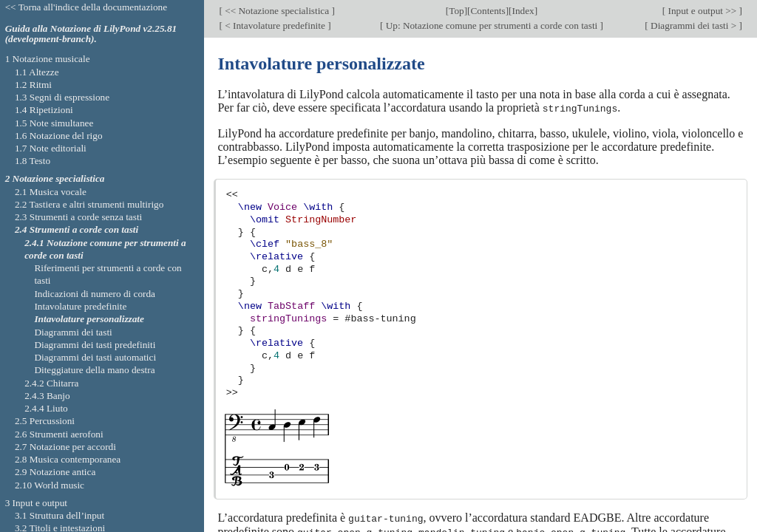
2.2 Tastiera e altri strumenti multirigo (89, 204)
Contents (488, 11)
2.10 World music (50, 485)
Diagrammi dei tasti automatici (95, 357)
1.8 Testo (33, 161)
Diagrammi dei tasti (73, 332)
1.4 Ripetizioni (44, 110)
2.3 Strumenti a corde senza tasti (78, 217)
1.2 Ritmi (33, 85)
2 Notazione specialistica (55, 178)
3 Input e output (36, 503)
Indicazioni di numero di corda (95, 294)
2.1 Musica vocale (51, 192)
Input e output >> (702, 11)
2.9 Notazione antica (55, 472)
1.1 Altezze (37, 72)
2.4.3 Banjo (47, 396)
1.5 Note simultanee (54, 123)
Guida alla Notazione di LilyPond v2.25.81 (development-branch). (91, 34)
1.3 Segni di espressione (62, 97)
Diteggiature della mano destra (94, 370)
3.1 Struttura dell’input (60, 515)
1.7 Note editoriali (51, 148)
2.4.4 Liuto (46, 408)
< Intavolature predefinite (275, 25)
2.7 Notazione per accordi (65, 447)
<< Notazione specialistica (277, 11)
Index (523, 11)
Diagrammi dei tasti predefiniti (95, 345)
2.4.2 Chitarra (51, 383)
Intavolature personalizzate (89, 319)
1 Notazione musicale (48, 59)
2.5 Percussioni (45, 421)
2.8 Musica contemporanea (68, 459)
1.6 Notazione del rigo (59, 136)
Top (456, 11)
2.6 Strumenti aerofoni (59, 434)
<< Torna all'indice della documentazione (86, 7)
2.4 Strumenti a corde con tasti (77, 229)
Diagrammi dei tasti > (694, 25)
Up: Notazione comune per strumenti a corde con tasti (491, 25)
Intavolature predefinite (80, 306)
